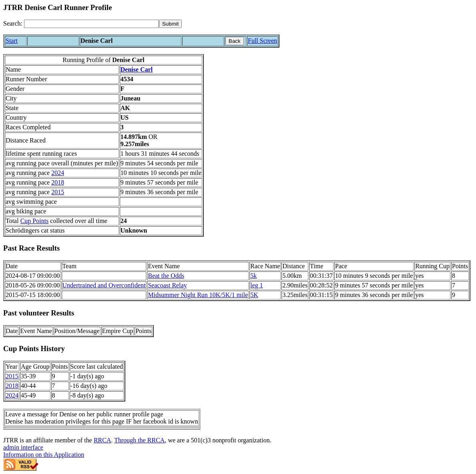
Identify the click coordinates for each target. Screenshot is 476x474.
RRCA (102, 440)
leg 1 (257, 285)
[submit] (170, 24)
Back (235, 41)
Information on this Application (44, 455)
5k (253, 276)
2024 (58, 173)
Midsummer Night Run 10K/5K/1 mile (198, 295)
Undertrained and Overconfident (104, 285)
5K (254, 295)
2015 (58, 192)
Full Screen (262, 41)
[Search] (91, 24)
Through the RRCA (139, 440)
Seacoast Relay (167, 285)
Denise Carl (137, 69)
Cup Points (35, 221)
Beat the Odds (166, 276)
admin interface (23, 447)
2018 (58, 182)
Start (12, 41)
